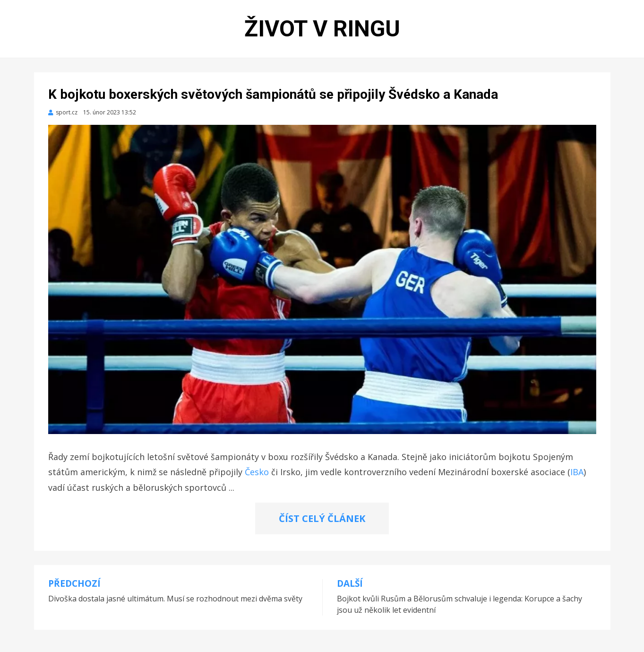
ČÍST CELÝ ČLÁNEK (322, 518)
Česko (257, 472)
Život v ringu (322, 29)
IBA (577, 472)
